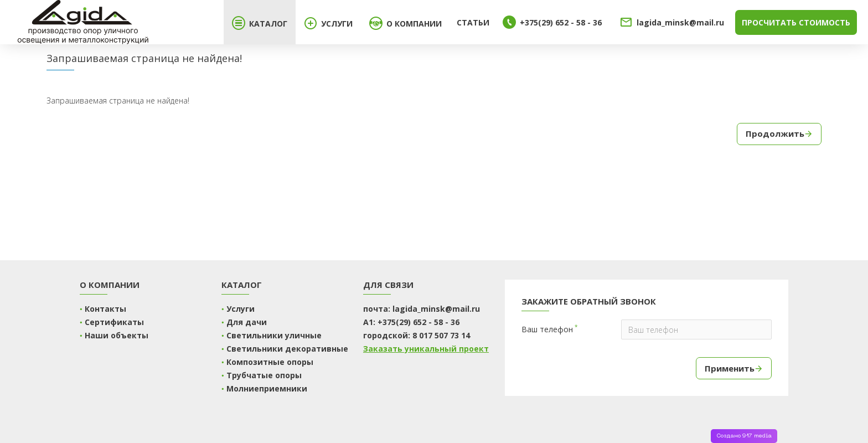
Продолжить (775, 133)
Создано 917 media (744, 436)
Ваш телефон (547, 329)
